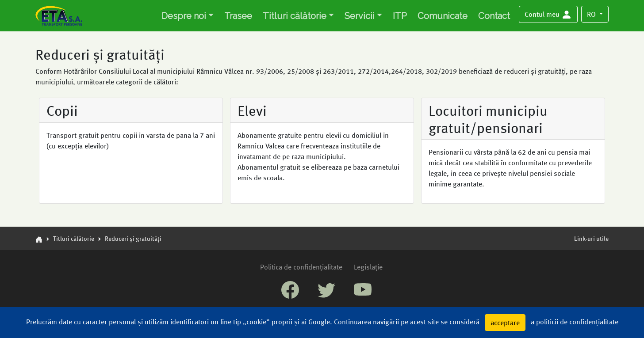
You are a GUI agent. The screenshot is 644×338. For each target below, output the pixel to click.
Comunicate (443, 16)
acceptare (505, 322)
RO (592, 14)
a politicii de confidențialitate (575, 321)
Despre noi (184, 16)
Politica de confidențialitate (301, 267)
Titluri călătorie (295, 16)
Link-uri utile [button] (591, 238)
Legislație (368, 267)
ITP (400, 16)
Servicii (360, 16)
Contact (494, 16)
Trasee (238, 16)
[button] (548, 15)
